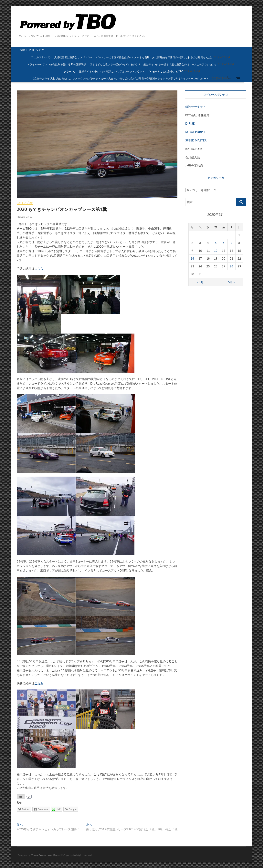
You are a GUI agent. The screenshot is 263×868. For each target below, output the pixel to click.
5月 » (231, 282)
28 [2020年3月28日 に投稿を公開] (231, 266)
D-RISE (190, 123)
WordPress (54, 855)
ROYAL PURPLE (196, 132)
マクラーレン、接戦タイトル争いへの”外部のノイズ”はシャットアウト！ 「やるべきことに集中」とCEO (122, 71)
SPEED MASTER (196, 140)
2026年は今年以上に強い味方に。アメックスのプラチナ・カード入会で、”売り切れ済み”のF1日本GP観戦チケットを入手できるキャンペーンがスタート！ (122, 78)
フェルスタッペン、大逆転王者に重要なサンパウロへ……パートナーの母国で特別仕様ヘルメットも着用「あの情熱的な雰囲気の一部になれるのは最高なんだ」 (122, 57)
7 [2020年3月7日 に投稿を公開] (231, 243)
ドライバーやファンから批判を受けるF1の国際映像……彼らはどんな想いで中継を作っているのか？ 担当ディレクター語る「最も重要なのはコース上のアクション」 (122, 64)
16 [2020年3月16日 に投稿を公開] (192, 258)
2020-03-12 (24, 217)
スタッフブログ (25, 203)
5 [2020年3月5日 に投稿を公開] (216, 243)
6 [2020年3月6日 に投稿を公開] (224, 243)
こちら (39, 268)
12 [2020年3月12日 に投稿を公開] (216, 251)
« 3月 (200, 282)
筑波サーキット (196, 107)
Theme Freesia (39, 855)
